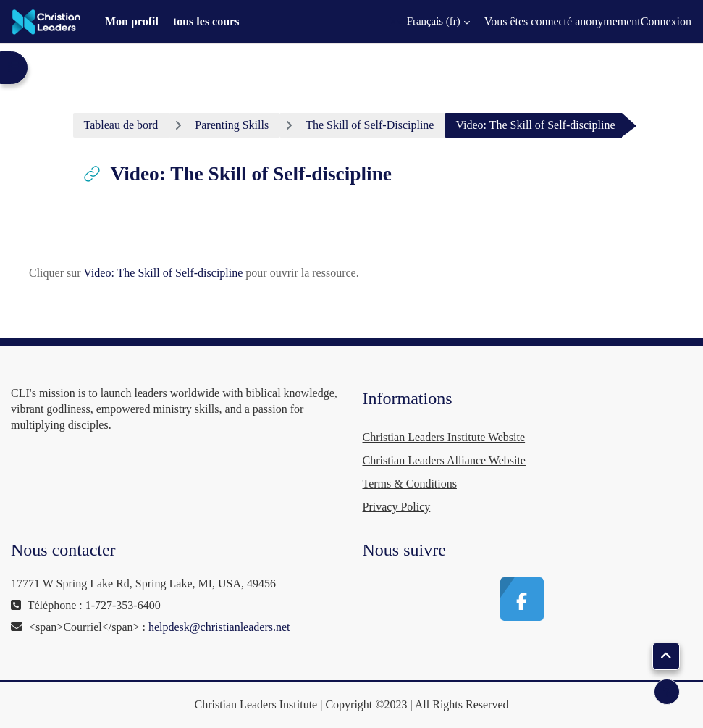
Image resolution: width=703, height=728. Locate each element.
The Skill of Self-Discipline (370, 125)
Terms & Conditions (410, 484)
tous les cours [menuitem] (206, 21)
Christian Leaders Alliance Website (444, 460)
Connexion (666, 21)
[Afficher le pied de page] (667, 692)
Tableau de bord (121, 125)
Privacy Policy (397, 507)
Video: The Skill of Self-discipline (163, 273)
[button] (430, 22)
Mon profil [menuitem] (132, 21)
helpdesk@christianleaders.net (219, 627)
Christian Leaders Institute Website (444, 437)
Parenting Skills (232, 125)
